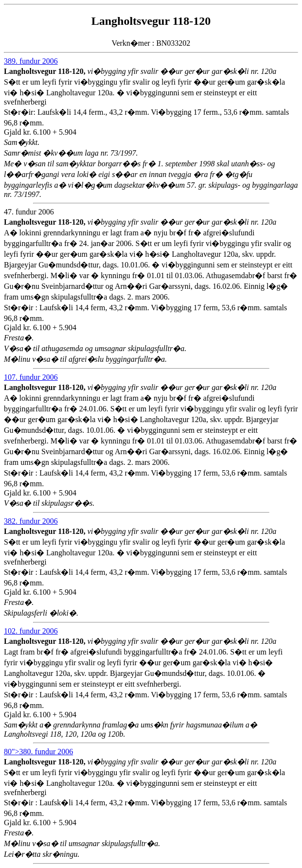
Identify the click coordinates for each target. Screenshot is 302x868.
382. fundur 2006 (31, 521)
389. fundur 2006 (31, 61)
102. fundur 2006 (31, 631)
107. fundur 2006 (31, 377)
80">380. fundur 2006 (38, 752)
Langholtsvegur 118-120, (46, 71)
